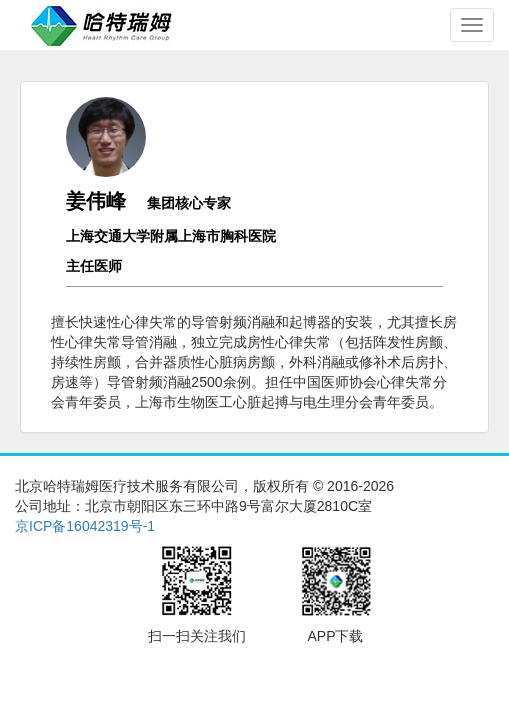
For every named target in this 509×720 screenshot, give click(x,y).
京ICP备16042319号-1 (85, 526)
